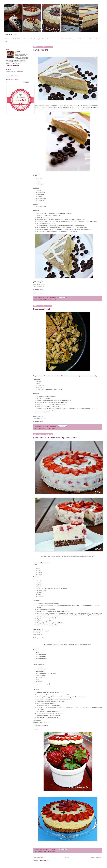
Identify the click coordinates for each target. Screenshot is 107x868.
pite (53, 300)
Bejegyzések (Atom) (44, 860)
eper (42, 852)
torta (55, 300)
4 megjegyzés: (53, 298)
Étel (6, 42)
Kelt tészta (90, 39)
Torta (44, 39)
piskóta (45, 852)
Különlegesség (73, 39)
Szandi (18, 52)
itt (42, 293)
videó (53, 852)
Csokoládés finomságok (34, 39)
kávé (44, 300)
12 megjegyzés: (53, 849)
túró (51, 852)
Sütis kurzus (8, 39)
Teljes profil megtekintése (13, 65)
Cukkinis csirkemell (42, 309)
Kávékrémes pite (41, 50)
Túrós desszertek (51, 39)
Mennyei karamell (62, 39)
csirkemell (44, 428)
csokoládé (40, 300)
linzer (50, 300)
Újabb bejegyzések (38, 858)
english (39, 852)
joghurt (53, 428)
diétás (48, 428)
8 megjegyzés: (53, 426)
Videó (25, 39)
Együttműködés (17, 39)
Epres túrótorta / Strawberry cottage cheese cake (55, 438)
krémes (47, 300)
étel (50, 428)
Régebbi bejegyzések (97, 858)
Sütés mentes (82, 39)
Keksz (97, 39)
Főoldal (67, 858)
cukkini (39, 428)
